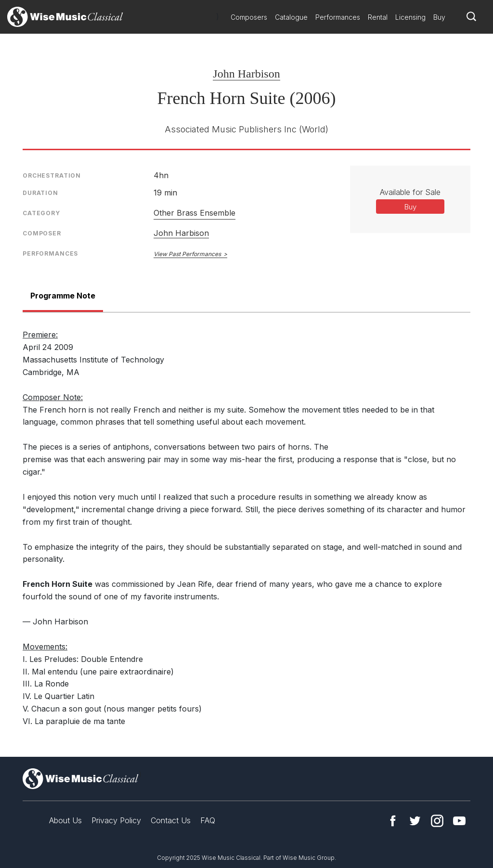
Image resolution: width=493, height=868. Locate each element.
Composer (42, 233)
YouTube (459, 821)
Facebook (393, 821)
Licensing (410, 17)
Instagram (437, 821)
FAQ (208, 820)
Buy (439, 17)
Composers (249, 17)
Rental (378, 17)
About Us (65, 820)
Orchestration (52, 175)
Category (41, 213)
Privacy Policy (116, 820)
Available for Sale (410, 192)
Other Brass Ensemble (195, 213)
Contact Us (171, 820)
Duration (40, 193)
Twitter (415, 821)
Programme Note (63, 296)
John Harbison (246, 74)
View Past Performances (187, 254)
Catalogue (291, 17)
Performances (338, 17)
